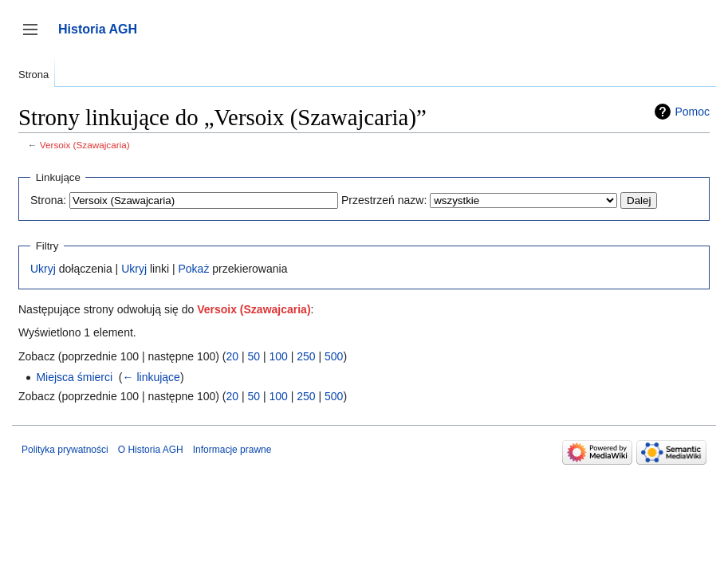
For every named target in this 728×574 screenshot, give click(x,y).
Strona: (48, 200)
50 (254, 356)
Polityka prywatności (65, 450)
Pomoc (692, 112)
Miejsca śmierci (74, 377)
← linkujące (152, 377)
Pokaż (193, 269)
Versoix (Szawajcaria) (85, 145)
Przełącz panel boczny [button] (35, 37)
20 (232, 356)
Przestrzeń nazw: (384, 200)
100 (278, 356)
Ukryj (43, 269)
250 (306, 356)
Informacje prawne (232, 450)
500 (334, 356)
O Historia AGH (151, 450)
